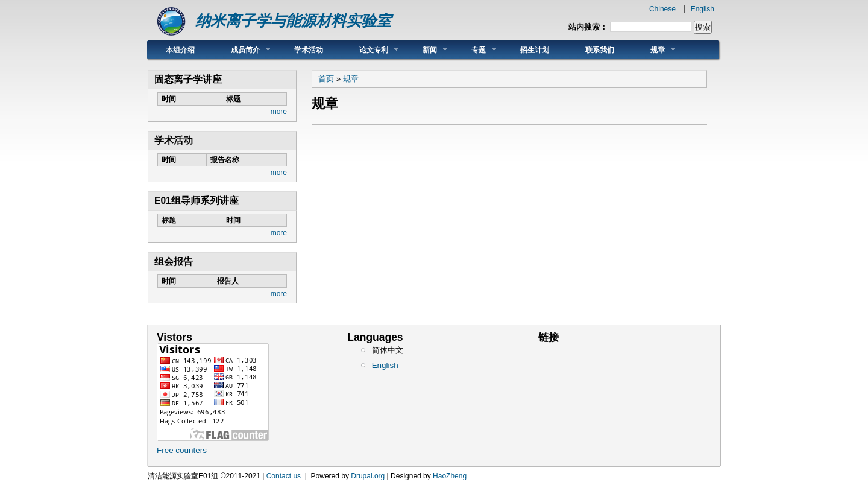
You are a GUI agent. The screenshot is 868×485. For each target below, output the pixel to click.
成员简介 (242, 50)
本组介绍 (180, 50)
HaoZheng (450, 476)
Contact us (284, 476)
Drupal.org (368, 476)
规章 (654, 50)
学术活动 (309, 50)
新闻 (426, 50)
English (703, 9)
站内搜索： (588, 27)
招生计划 (535, 50)
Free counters (182, 450)
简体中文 (388, 350)
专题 (475, 50)
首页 (326, 79)
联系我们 (600, 50)
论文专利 (370, 50)
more (279, 112)
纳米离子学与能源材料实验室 (293, 21)
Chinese (662, 9)
